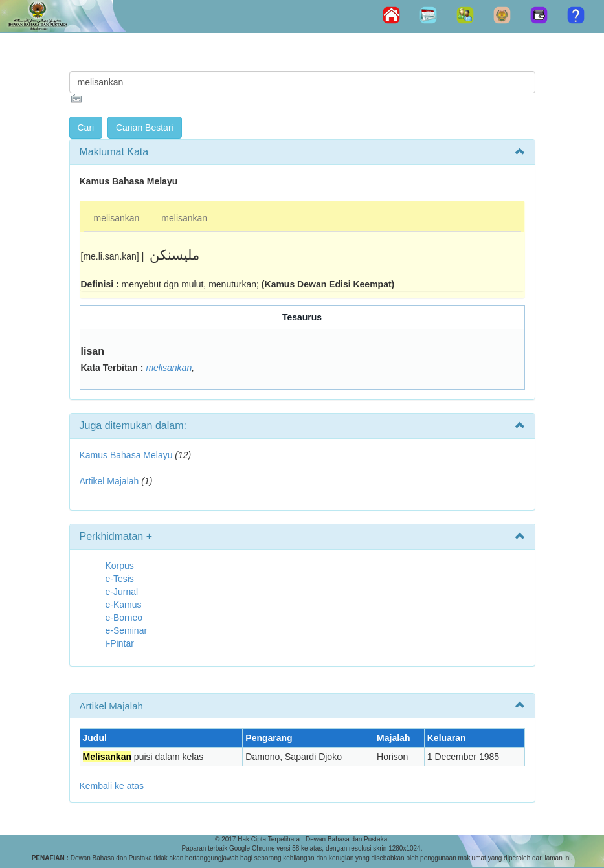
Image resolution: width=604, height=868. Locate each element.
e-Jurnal (122, 592)
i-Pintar (120, 643)
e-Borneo (124, 618)
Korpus (120, 566)
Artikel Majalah (109, 481)
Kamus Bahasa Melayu (128, 455)
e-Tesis (120, 579)
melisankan (117, 218)
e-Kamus (124, 605)
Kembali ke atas (112, 786)
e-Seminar (127, 630)
